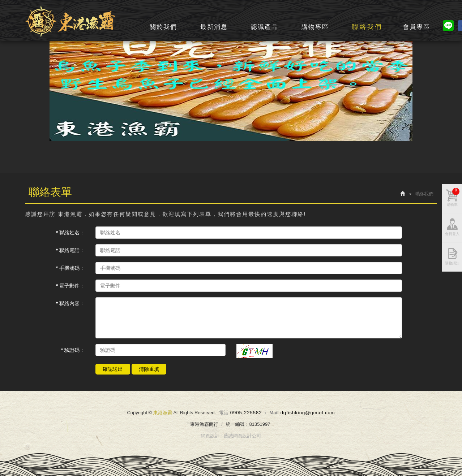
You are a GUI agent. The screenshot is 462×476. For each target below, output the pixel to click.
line (449, 26)
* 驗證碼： (73, 350)
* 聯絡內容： (70, 303)
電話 (224, 413)
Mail (274, 413)
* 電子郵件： (70, 286)
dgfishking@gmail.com (308, 413)
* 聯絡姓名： (70, 233)
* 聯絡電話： (70, 250)
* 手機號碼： (70, 268)
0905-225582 (246, 413)
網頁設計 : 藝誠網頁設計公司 (231, 436)
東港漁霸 (70, 21)
